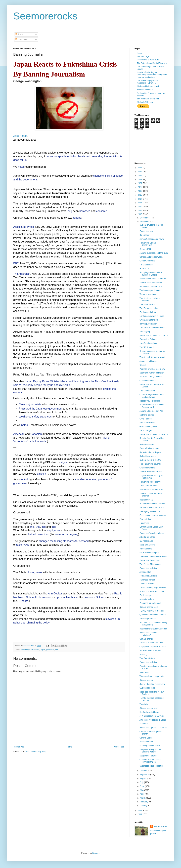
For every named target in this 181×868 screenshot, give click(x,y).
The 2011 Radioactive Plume (152, 328)
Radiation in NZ (146, 500)
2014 (140, 210)
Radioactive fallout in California (153, 629)
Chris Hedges (146, 419)
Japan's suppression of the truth (154, 253)
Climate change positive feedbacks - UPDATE (148, 82)
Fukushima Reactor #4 (150, 560)
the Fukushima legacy (149, 553)
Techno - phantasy (148, 294)
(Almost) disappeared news (152, 239)
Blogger (96, 853)
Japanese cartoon (147, 580)
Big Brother (144, 235)
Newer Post (19, 747)
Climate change (146, 639)
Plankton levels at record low (152, 369)
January (144, 806)
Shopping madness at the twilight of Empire (151, 274)
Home (69, 747)
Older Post (119, 747)
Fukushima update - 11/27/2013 (154, 335)
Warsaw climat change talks (152, 676)
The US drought (147, 347)
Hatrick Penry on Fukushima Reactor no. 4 (152, 406)
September (145, 775)
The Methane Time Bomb (148, 99)
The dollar (144, 704)
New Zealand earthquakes (151, 490)
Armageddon (145, 572)
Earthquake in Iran (148, 312)
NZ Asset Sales (146, 541)
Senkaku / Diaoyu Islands (151, 377)
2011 (140, 814)
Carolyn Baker (146, 738)
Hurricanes (144, 269)
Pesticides (144, 672)
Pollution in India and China (152, 591)
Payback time (145, 519)
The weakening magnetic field (153, 588)
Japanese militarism (148, 361)
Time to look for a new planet (152, 357)
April (142, 794)
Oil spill (143, 365)
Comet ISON (145, 249)
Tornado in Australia (148, 576)
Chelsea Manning (147, 468)
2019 (140, 191)
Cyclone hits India (147, 688)
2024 (140, 172)
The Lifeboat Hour (147, 391)
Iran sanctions (146, 549)
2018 (140, 195)
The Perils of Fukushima (150, 564)
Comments (21, 40)
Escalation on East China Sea (153, 279)
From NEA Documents (149, 448)
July (142, 782)
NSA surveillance (147, 423)
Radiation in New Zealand (151, 287)
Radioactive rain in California (152, 504)
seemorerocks (160, 826)
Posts (19, 34)
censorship (25, 650)
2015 (140, 207)
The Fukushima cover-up (151, 464)
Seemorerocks (45, 16)
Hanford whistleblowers (150, 712)
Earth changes (146, 430)
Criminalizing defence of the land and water (152, 396)
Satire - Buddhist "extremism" (152, 684)
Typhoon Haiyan (147, 584)
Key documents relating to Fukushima (151, 477)
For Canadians (146, 265)
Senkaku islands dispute (150, 651)
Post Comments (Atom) (36, 752)
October (144, 771)
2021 (140, 183)
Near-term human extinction (152, 373)
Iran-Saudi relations (148, 343)
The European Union (149, 308)
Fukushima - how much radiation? (150, 634)
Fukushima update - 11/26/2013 (154, 434)
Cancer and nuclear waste (151, 257)
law (57, 650)
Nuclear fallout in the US (150, 460)
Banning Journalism (148, 324)
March (143, 798)
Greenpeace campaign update (153, 515)
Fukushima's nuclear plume (152, 533)
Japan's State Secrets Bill (151, 472)
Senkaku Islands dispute (150, 452)
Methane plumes (147, 415)
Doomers (144, 724)
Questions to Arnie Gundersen (153, 615)
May (142, 790)
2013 (140, 214)
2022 (140, 179)
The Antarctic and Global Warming (152, 63)
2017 (140, 199)
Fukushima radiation (148, 568)
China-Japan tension (149, 320)
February (144, 802)
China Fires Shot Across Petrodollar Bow (150, 761)
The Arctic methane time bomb (153, 556)
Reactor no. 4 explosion (150, 401)
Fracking (143, 655)
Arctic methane (146, 742)
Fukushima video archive (151, 482)
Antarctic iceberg (147, 599)
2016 (140, 203)
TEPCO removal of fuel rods (152, 611)
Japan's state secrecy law (151, 283)
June (142, 786)
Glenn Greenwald (147, 261)
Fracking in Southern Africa (151, 643)
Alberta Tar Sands (147, 537)
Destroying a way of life (150, 511)
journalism (50, 650)
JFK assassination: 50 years (152, 716)
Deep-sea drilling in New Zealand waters (150, 751)
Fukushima (35, 650)
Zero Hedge (20, 136)
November (145, 222)
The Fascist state (147, 658)
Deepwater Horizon (148, 756)
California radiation (148, 381)
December (145, 218)
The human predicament (150, 290)
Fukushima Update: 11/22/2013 (153, 728)
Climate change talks (149, 607)
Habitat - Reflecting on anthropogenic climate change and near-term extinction (152, 75)
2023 (140, 175)
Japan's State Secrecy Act (151, 411)
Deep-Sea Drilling (147, 545)
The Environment (147, 304)
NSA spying (145, 332)
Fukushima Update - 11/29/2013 (148, 244)
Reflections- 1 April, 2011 (148, 60)
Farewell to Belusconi (149, 339)
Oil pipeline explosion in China (153, 647)
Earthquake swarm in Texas (152, 316)
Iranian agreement (148, 619)
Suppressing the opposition (152, 766)
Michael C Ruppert (145, 102)
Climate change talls (148, 708)
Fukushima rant (146, 231)
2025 (140, 168)
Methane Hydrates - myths (149, 86)
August (143, 779)
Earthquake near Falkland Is (152, 507)
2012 (140, 811)
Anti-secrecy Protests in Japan (153, 720)
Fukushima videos (145, 90)
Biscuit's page (143, 56)
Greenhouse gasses (148, 427)
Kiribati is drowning (148, 456)
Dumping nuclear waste (150, 745)
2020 (140, 187)
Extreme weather (147, 445)
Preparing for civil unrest (150, 603)
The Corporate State (149, 486)
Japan (43, 650)
